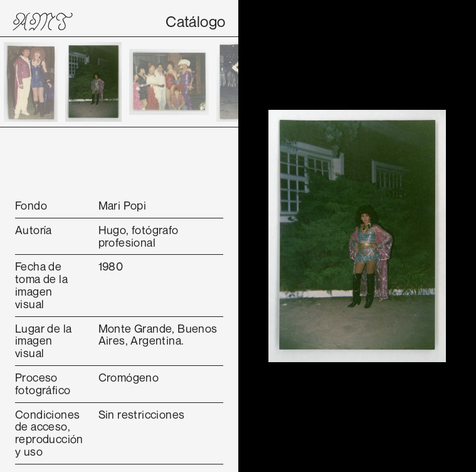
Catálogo (195, 21)
